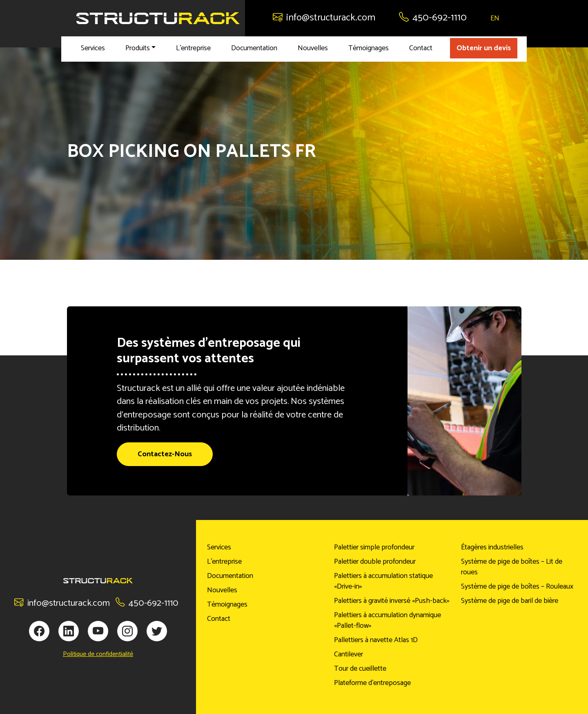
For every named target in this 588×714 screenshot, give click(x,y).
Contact (421, 48)
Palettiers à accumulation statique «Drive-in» (383, 581)
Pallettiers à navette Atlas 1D (376, 640)
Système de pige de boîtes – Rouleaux (517, 587)
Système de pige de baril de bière (510, 601)
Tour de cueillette (360, 669)
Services (93, 48)
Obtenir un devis (484, 48)
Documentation (254, 48)
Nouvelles (313, 48)
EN (495, 18)
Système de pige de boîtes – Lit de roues (512, 567)
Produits (138, 48)
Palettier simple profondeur (374, 547)
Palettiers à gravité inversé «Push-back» (392, 601)
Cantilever (349, 654)
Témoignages (369, 48)
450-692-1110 (433, 18)
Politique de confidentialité (98, 654)
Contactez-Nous (165, 454)
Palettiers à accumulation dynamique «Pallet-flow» (388, 620)
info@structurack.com (324, 18)
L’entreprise (193, 48)
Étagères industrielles (492, 547)
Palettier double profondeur (375, 562)
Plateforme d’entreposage (372, 683)
